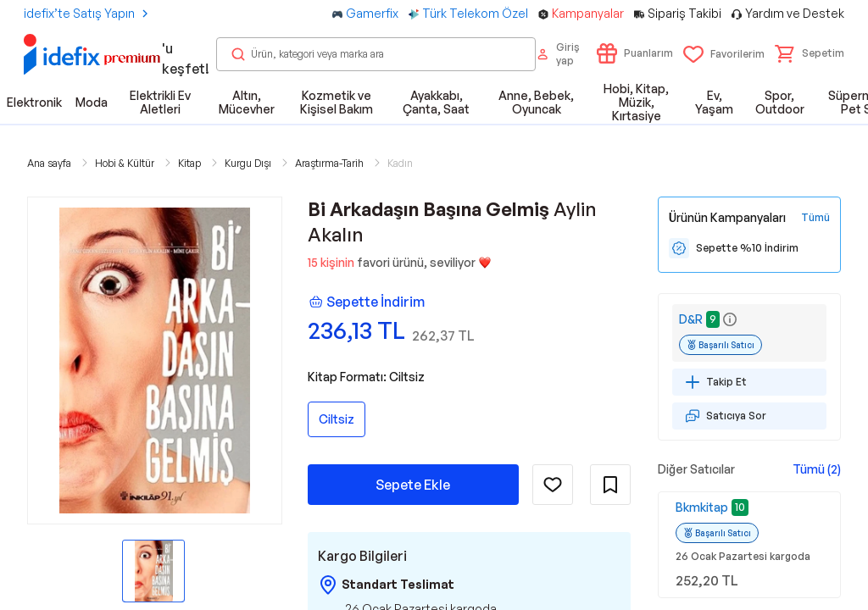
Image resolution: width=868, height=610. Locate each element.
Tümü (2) (817, 469)
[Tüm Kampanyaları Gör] (815, 218)
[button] (810, 53)
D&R (691, 319)
